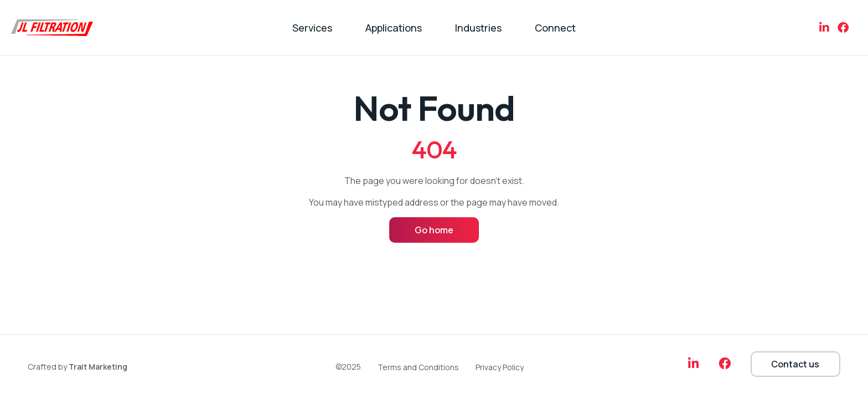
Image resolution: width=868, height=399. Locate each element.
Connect (555, 28)
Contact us (795, 364)
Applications (394, 28)
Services (312, 28)
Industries (478, 28)
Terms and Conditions (418, 367)
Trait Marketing (98, 367)
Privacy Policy (500, 367)
